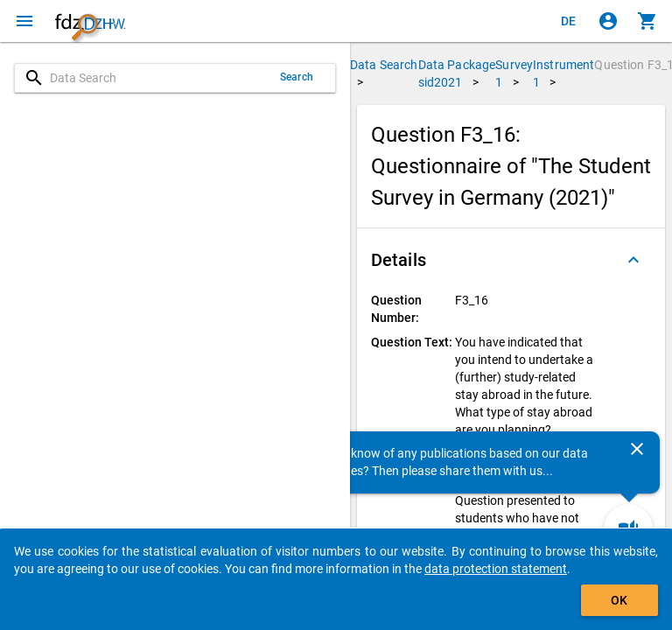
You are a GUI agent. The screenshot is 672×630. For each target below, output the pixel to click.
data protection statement (496, 569)
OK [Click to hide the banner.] (619, 600)
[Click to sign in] (608, 21)
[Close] (637, 449)
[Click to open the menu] (24, 21)
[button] (511, 260)
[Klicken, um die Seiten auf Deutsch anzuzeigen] (569, 21)
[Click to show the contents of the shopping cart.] (647, 21)
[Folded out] (633, 260)
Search (297, 77)
